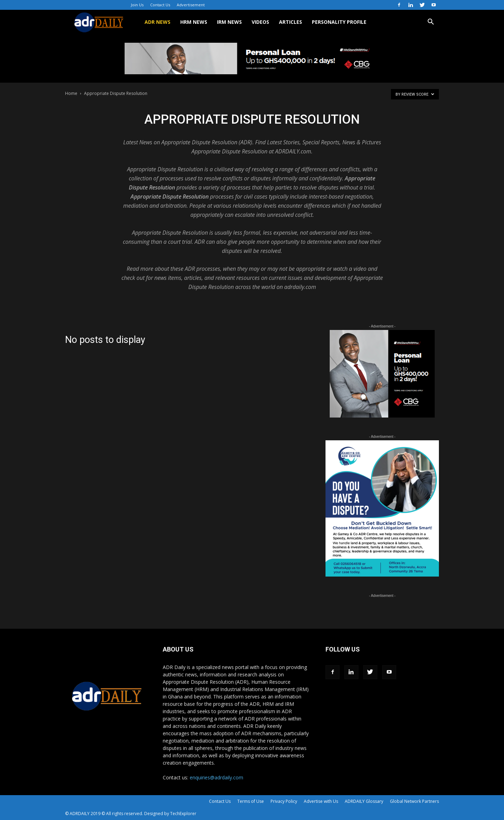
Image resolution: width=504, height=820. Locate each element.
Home (71, 93)
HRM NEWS (194, 22)
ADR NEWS (157, 22)
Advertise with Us (321, 801)
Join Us (137, 5)
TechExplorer (183, 814)
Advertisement (191, 5)
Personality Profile (339, 22)
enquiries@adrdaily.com (216, 777)
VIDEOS (260, 22)
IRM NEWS (229, 22)
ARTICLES (290, 22)
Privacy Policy (284, 801)
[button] (430, 23)
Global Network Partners (414, 801)
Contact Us (160, 5)
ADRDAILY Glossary (364, 801)
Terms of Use (251, 801)
